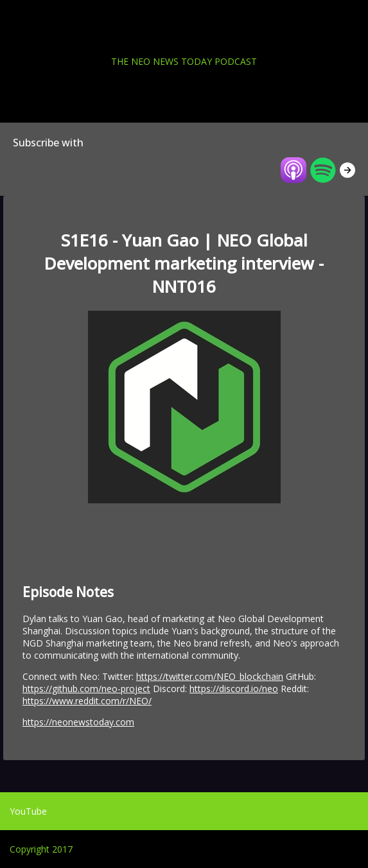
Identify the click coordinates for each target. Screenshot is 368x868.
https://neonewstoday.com (78, 722)
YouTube (28, 811)
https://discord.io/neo (234, 689)
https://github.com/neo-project (86, 689)
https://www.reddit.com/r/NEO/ (87, 701)
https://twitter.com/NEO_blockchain (210, 676)
